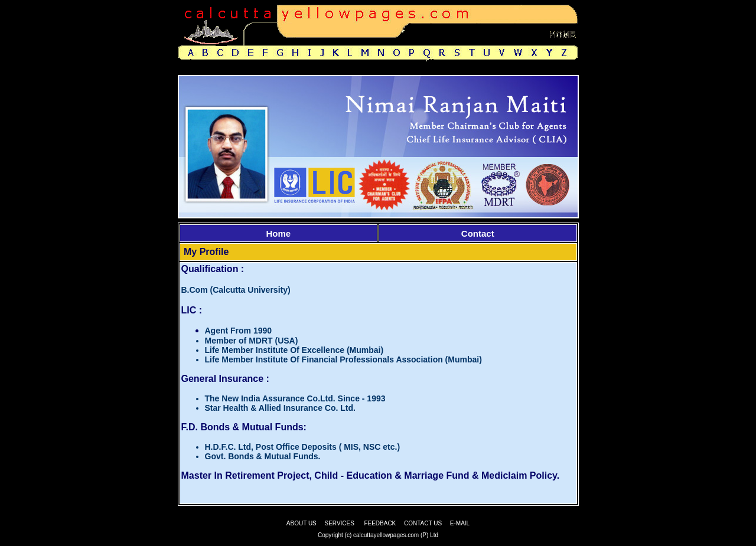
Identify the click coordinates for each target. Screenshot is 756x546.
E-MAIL (460, 523)
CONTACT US (423, 523)
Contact (478, 233)
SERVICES (340, 523)
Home (278, 233)
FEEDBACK (380, 523)
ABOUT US (302, 523)
